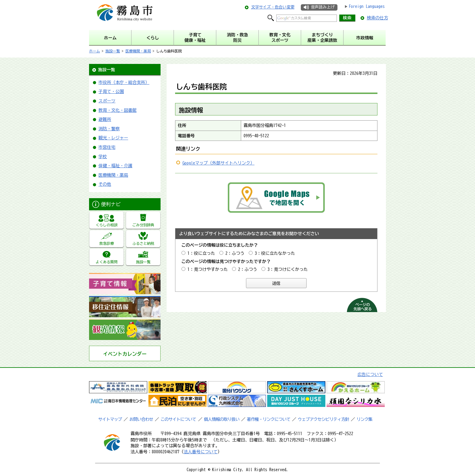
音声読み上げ (323, 7)
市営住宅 (107, 147)
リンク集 (364, 419)
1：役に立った (201, 253)
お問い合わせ (141, 419)
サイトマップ (110, 419)
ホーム (95, 51)
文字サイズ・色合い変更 (273, 7)
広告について (370, 374)
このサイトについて (178, 419)
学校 (103, 157)
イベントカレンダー (125, 354)
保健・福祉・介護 (115, 166)
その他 (105, 184)
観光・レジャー (113, 138)
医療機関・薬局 (138, 51)
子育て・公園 (111, 92)
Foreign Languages (367, 6)
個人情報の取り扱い (222, 419)
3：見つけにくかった (288, 269)
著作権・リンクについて (269, 419)
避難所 (105, 119)
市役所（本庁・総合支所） (124, 82)
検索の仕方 (377, 18)
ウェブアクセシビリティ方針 (323, 419)
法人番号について (201, 452)
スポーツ (107, 101)
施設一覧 (113, 51)
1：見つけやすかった (208, 269)
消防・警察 (109, 129)
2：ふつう (235, 253)
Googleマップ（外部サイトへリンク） (218, 163)
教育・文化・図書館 (118, 110)
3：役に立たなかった (275, 253)
